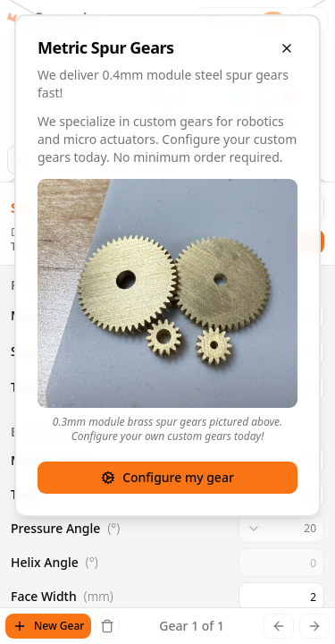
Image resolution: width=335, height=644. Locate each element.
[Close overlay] (287, 48)
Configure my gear (167, 477)
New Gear (48, 626)
